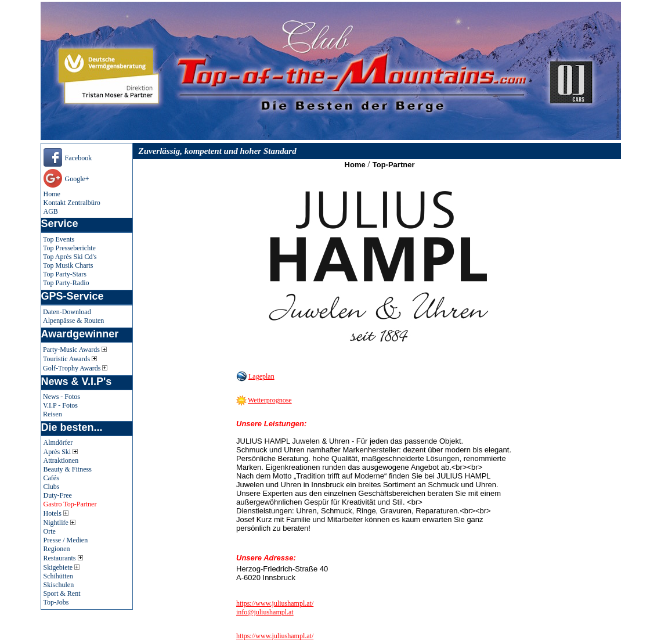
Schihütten (58, 576)
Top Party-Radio (66, 283)
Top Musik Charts (68, 265)
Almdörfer (58, 442)
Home (52, 194)
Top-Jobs (56, 602)
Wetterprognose (270, 400)
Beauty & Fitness (68, 469)
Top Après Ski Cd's (70, 257)
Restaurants (63, 558)
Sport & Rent (62, 593)
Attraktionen (61, 460)
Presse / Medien (66, 540)
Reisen (53, 414)
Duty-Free (58, 495)
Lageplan (261, 376)
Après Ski (61, 452)
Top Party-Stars (65, 274)
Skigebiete (62, 567)
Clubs (52, 487)
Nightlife (59, 523)
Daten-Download (67, 312)
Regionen (57, 549)
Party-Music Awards (75, 350)
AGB (51, 211)
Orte (50, 531)
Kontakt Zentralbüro (72, 203)
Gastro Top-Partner (70, 504)
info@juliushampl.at (265, 612)
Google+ (77, 179)
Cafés (51, 478)
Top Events (59, 239)
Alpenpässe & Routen (73, 321)
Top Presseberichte (69, 248)
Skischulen (59, 585)
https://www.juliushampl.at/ (275, 603)
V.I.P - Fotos (60, 405)
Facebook (79, 158)
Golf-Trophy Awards (75, 368)
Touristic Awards (70, 359)
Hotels (56, 513)
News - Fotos (62, 397)
